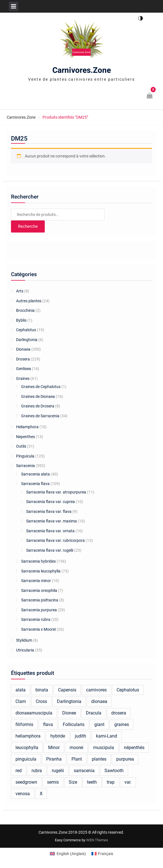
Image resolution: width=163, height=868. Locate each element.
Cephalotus (26, 330)
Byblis (21, 320)
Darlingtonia (27, 340)
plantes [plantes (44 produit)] (99, 759)
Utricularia (25, 650)
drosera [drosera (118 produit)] (119, 713)
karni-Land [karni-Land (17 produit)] (107, 736)
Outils (21, 446)
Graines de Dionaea (38, 396)
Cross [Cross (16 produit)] (41, 701)
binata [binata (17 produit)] (42, 690)
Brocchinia (25, 310)
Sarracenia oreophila (39, 590)
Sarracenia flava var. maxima (52, 521)
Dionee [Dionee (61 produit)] (69, 713)
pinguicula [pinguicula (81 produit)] (26, 759)
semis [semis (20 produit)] (53, 782)
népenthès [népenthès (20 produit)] (134, 748)
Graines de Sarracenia (40, 416)
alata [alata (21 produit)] (21, 690)
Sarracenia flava (35, 484)
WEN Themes (97, 840)
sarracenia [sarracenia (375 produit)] (84, 771)
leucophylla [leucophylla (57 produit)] (27, 748)
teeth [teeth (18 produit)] (92, 782)
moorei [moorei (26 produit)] (76, 748)
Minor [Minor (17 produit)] (54, 748)
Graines (23, 378)
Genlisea (24, 369)
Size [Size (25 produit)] (73, 782)
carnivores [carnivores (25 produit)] (96, 690)
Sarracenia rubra (36, 619)
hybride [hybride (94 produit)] (58, 736)
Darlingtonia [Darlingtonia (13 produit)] (69, 701)
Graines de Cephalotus (41, 387)
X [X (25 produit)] (41, 794)
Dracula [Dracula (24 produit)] (94, 713)
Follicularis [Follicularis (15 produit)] (74, 724)
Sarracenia (25, 466)
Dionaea (23, 349)
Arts (20, 291)
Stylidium (24, 640)
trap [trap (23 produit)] (111, 782)
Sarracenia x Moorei (38, 629)
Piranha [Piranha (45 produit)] (54, 759)
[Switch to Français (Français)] (102, 854)
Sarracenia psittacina (40, 600)
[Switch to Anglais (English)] (68, 854)
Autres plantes (29, 301)
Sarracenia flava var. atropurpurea (56, 492)
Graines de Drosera (38, 406)
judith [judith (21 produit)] (81, 736)
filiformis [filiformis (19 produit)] (24, 724)
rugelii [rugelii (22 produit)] (58, 771)
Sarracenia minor (36, 581)
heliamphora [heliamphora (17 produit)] (28, 736)
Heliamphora (27, 427)
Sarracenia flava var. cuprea (51, 502)
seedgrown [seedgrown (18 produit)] (26, 782)
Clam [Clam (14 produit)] (21, 701)
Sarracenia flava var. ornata (50, 531)
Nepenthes (25, 437)
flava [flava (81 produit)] (48, 724)
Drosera (23, 359)
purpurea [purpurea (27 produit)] (125, 759)
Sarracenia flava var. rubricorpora (55, 540)
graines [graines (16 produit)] (122, 724)
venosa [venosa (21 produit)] (23, 794)
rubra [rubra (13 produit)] (37, 771)
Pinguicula (25, 456)
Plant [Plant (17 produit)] (77, 759)
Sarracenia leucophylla (41, 571)
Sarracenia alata (35, 474)
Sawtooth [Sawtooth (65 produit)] (114, 771)
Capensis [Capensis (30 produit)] (67, 690)
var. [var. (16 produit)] (128, 782)
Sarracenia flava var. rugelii (50, 550)
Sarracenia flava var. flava (49, 511)
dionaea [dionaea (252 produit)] (99, 701)
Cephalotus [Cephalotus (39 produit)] (128, 690)
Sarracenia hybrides (38, 561)
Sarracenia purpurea (39, 610)
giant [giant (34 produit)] (99, 724)
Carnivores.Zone (82, 70)
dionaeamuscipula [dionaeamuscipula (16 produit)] (34, 713)
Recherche (28, 226)
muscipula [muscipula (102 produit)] (104, 748)
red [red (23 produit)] (19, 771)
